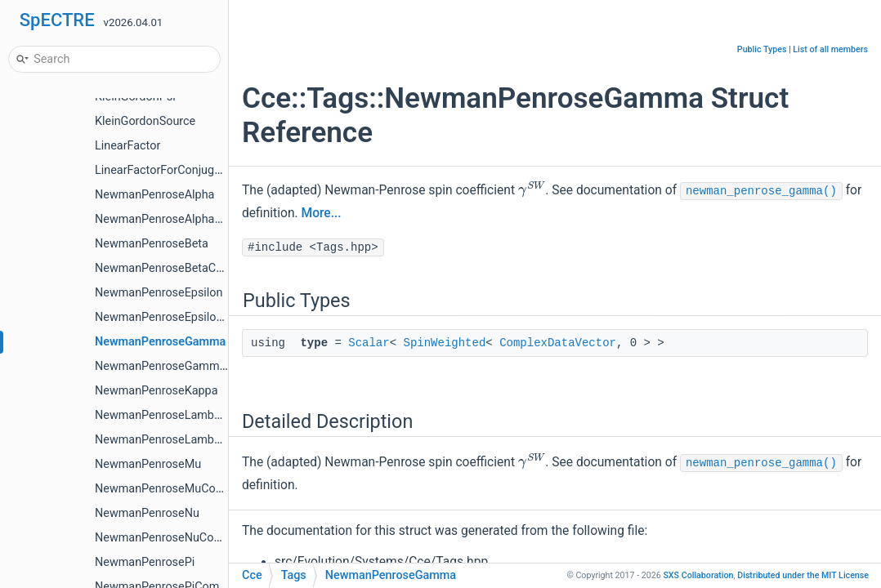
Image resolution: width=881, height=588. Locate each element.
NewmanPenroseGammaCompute (184, 366)
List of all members (830, 49)
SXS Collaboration (698, 575)
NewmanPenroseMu (148, 464)
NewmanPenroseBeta (152, 244)
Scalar (369, 343)
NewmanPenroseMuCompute (172, 489)
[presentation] (532, 189)
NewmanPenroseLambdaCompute (185, 440)
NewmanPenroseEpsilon (159, 293)
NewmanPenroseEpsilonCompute (183, 317)
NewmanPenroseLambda (161, 415)
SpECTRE (57, 20)
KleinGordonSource (145, 121)
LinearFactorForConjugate (163, 170)
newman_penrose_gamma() (761, 191)
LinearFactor (127, 146)
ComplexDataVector (558, 343)
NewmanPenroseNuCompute (171, 538)
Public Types (762, 49)
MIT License (803, 575)
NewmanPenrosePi (145, 562)
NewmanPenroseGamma (160, 342)
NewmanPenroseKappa (157, 391)
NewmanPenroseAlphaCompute (179, 219)
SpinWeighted (444, 343)
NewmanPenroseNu (147, 513)
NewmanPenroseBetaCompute (175, 268)
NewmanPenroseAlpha (154, 195)
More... (322, 213)
